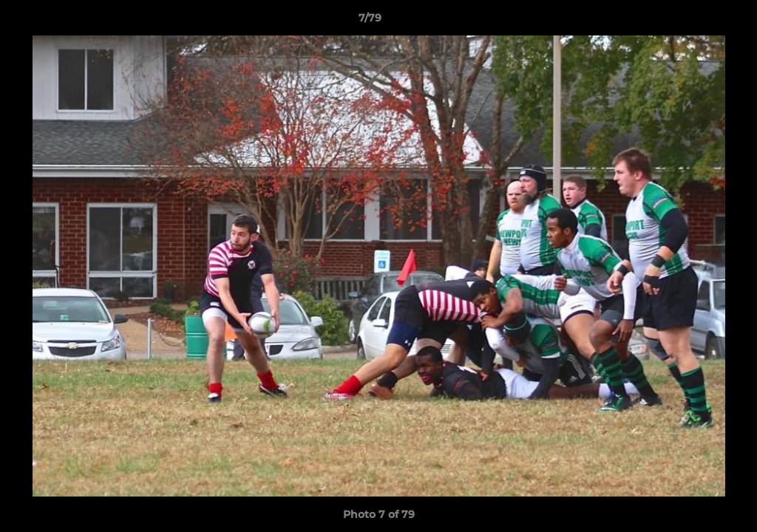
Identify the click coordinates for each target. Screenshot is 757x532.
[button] (695, 21)
